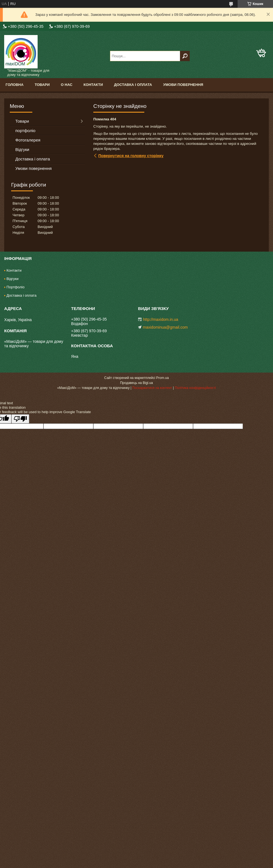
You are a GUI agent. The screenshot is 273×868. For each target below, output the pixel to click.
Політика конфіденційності (195, 388)
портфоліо (25, 131)
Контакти (93, 85)
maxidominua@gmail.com (165, 327)
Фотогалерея (28, 140)
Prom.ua (163, 378)
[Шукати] (185, 56)
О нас (67, 85)
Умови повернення (183, 85)
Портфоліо (15, 287)
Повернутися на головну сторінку (131, 156)
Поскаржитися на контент (152, 388)
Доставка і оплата (133, 85)
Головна (14, 85)
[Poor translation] (20, 419)
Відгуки (22, 149)
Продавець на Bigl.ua (136, 383)
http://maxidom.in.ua (161, 319)
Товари (42, 85)
